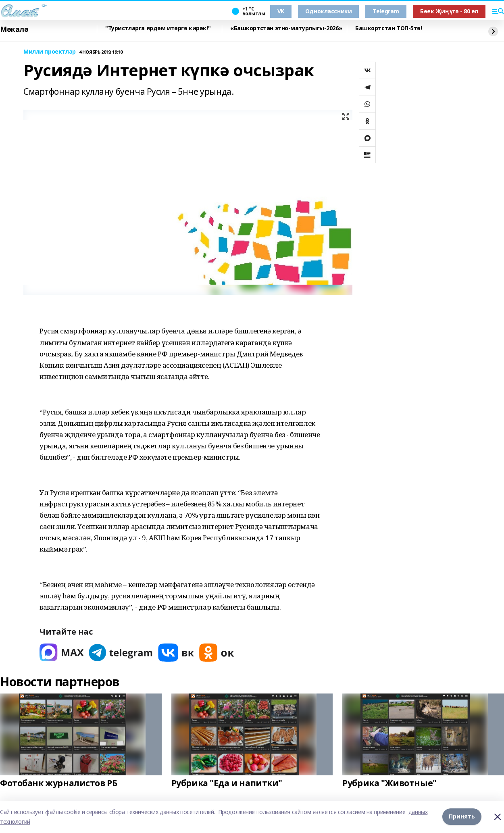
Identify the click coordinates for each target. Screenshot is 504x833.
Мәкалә (14, 29)
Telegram (386, 11)
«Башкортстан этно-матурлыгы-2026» (286, 28)
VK (281, 11)
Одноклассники (329, 11)
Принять (462, 817)
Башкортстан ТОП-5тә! (389, 28)
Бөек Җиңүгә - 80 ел (449, 11)
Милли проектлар (50, 52)
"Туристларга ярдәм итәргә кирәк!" (158, 28)
